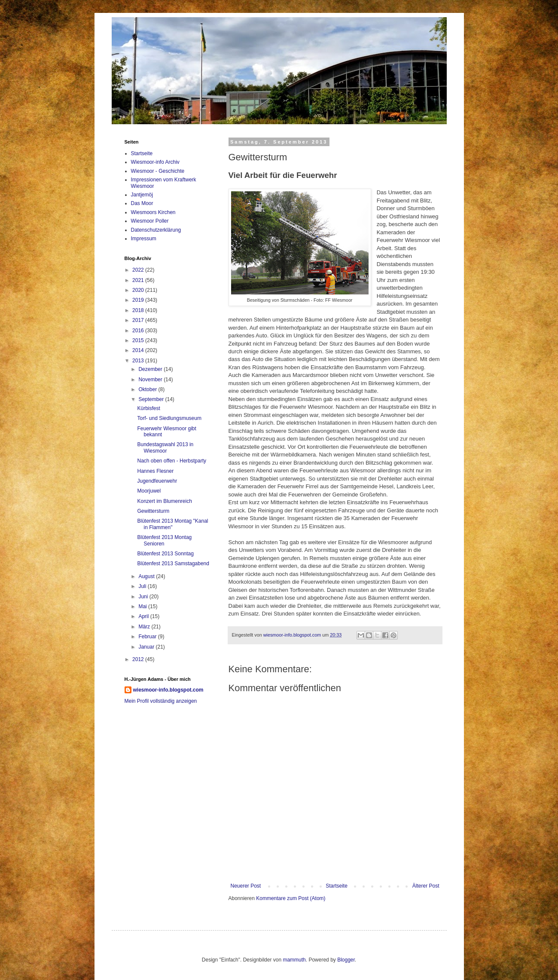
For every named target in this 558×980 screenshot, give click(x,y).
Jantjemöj (142, 195)
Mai (143, 606)
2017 (139, 320)
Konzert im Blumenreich (164, 501)
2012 (139, 659)
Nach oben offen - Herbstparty (172, 461)
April (144, 616)
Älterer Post (426, 886)
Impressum (144, 239)
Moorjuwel (149, 491)
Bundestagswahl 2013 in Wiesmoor (165, 447)
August (147, 576)
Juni (144, 597)
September (152, 399)
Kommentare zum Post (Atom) (291, 898)
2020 (139, 290)
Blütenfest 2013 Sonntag (165, 554)
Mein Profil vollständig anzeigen (161, 701)
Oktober (148, 389)
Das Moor (142, 203)
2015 (139, 340)
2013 (139, 361)
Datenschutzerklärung (156, 230)
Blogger (346, 960)
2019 (139, 300)
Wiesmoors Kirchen (153, 212)
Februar (148, 637)
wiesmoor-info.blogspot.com (168, 690)
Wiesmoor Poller (150, 221)
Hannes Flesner (155, 471)
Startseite (337, 886)
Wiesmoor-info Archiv (155, 162)
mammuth (294, 960)
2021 (139, 280)
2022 (139, 270)
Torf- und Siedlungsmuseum (169, 418)
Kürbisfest (148, 408)
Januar (147, 647)
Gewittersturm (153, 511)
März (145, 627)
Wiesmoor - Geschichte (158, 171)
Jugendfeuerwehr (157, 481)
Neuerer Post (246, 886)
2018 (139, 310)
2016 (139, 331)
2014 (139, 350)
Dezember (151, 369)
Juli (143, 586)
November (151, 380)
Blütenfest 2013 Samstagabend (173, 563)
